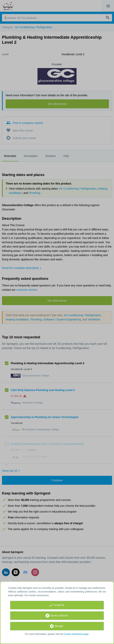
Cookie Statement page (76, 634)
